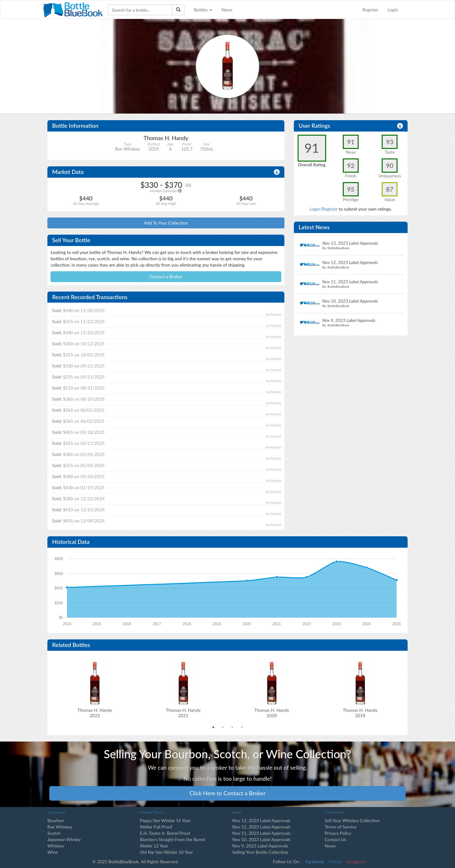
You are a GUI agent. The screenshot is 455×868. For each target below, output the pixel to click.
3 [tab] (232, 727)
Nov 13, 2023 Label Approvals (261, 820)
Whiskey (56, 846)
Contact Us (336, 839)
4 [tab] (242, 727)
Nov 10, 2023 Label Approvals (261, 839)
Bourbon (56, 820)
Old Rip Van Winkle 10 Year (167, 852)
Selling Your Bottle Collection (260, 852)
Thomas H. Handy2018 (360, 713)
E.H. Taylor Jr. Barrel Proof (165, 833)
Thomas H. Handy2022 (95, 713)
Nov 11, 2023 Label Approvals (261, 833)
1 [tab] (213, 727)
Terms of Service (341, 827)
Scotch (54, 833)
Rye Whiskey (60, 827)
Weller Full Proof (156, 827)
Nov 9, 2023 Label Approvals (260, 846)
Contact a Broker (166, 277)
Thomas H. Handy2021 (183, 713)
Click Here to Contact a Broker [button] (228, 793)
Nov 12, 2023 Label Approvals (261, 827)
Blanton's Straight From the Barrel (173, 839)
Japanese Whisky (64, 839)
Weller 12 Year (154, 846)
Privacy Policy (338, 833)
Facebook (315, 862)
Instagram (356, 862)
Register (370, 10)
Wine (53, 852)
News (227, 10)
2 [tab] (223, 727)
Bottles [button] (203, 10)
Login (393, 10)
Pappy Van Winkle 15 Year (165, 820)
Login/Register (324, 209)
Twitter (335, 862)
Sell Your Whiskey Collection (352, 820)
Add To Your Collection (166, 223)
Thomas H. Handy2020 (272, 713)
